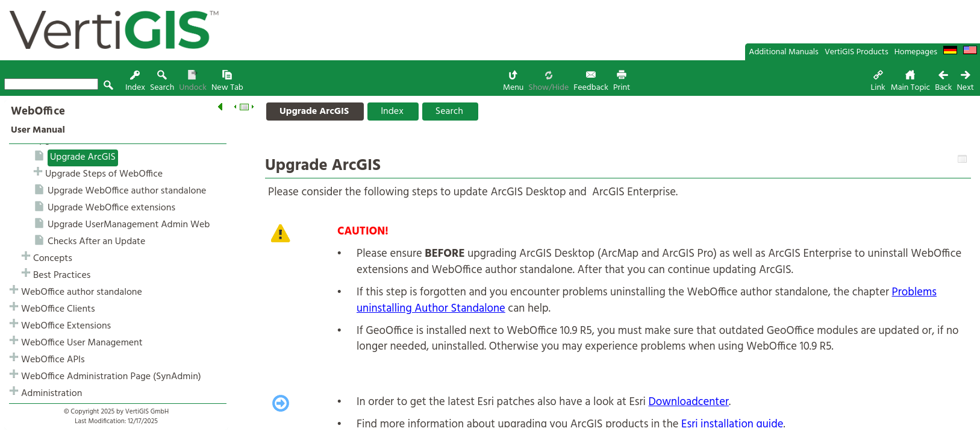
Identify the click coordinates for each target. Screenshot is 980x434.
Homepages (916, 52)
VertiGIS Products (857, 52)
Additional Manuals (784, 52)
